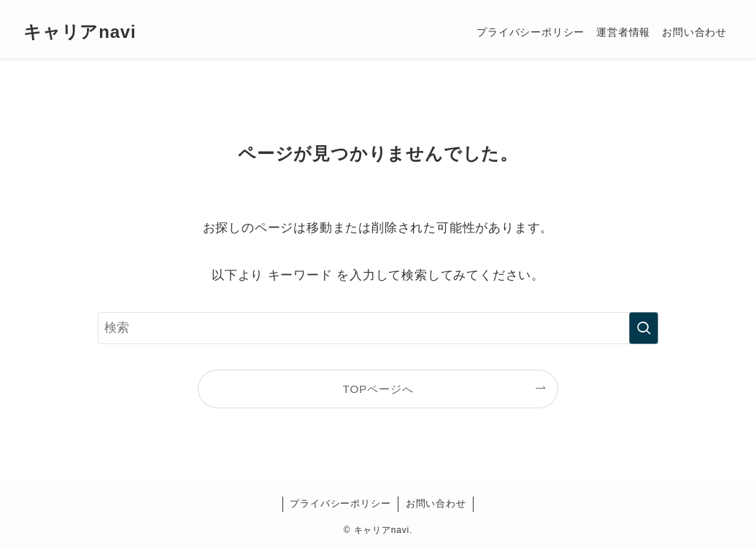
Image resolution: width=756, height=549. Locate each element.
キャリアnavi (80, 32)
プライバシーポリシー (340, 503)
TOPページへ (378, 389)
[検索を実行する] (644, 328)
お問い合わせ (436, 503)
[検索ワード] (378, 328)
